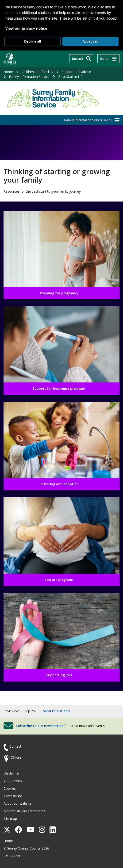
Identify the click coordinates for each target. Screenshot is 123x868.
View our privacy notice (26, 28)
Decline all (33, 41)
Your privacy (13, 781)
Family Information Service (29, 77)
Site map (10, 819)
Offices (16, 757)
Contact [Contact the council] (15, 746)
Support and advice (76, 72)
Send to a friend (56, 711)
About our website (17, 803)
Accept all (90, 41)
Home (8, 72)
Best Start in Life (71, 77)
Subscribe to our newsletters (40, 726)
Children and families (37, 72)
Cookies (10, 788)
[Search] (82, 59)
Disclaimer (12, 773)
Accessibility (13, 796)
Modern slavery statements (24, 811)
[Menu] (108, 59)
